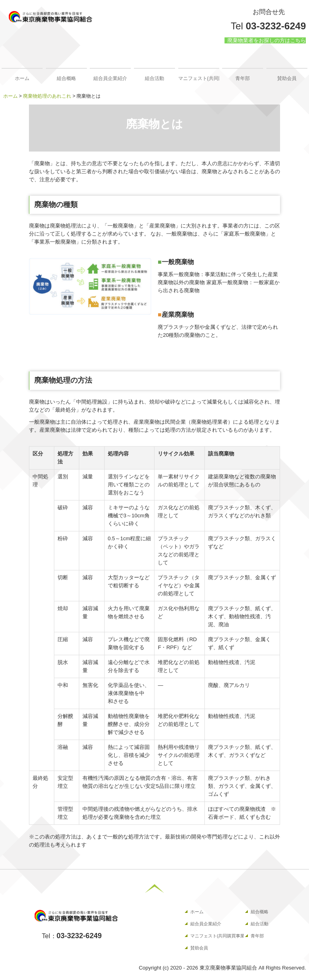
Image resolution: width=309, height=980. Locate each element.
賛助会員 (287, 78)
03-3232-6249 (276, 26)
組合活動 (154, 78)
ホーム (22, 78)
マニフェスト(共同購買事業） (199, 78)
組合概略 (66, 78)
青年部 (243, 78)
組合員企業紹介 (110, 78)
